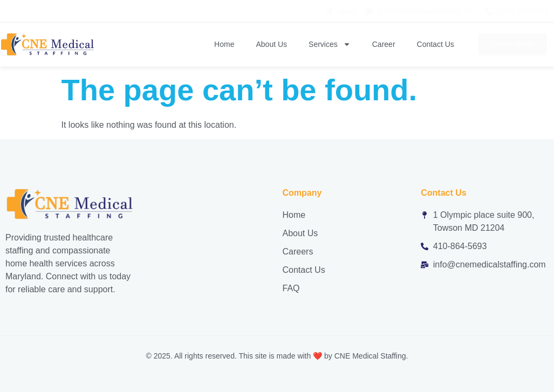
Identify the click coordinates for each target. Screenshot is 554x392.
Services (330, 44)
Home (224, 44)
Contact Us (436, 44)
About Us (271, 44)
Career (384, 44)
